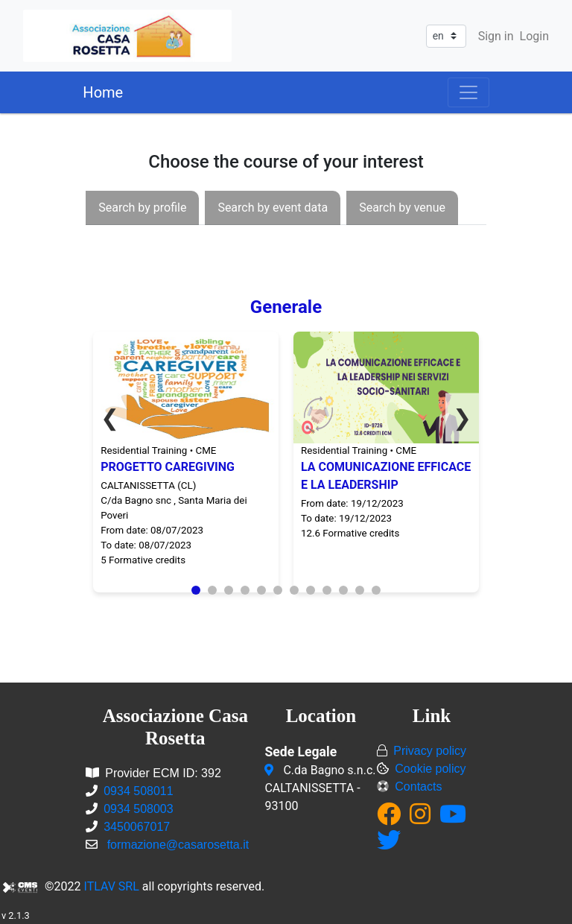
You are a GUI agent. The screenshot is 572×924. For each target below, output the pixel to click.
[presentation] (142, 208)
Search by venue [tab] (402, 208)
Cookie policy (430, 769)
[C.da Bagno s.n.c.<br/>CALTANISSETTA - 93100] (271, 770)
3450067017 (137, 827)
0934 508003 (138, 809)
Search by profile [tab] (142, 208)
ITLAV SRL (112, 886)
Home (103, 92)
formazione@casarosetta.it (178, 845)
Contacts (418, 787)
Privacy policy (430, 751)
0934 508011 (138, 791)
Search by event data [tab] (273, 208)
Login (534, 36)
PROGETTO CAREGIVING (168, 467)
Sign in (496, 36)
